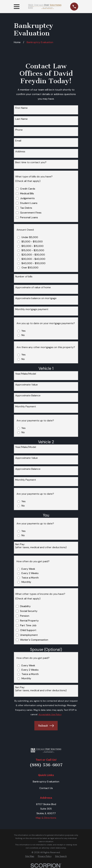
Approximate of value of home (33, 287)
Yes (24, 331)
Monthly (26, 582)
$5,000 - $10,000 (32, 242)
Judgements (27, 198)
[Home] (46, 750)
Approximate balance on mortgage (36, 298)
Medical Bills (27, 193)
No (23, 335)
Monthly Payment (26, 406)
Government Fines (31, 213)
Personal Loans (29, 217)
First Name (21, 108)
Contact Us (46, 788)
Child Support (28, 630)
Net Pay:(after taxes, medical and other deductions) (41, 546)
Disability (25, 606)
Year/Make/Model (26, 374)
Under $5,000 (30, 237)
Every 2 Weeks (30, 573)
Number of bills (24, 276)
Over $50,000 (30, 268)
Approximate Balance (28, 395)
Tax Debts (26, 208)
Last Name (21, 119)
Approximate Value (26, 385)
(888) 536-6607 (46, 765)
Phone (19, 130)
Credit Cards (28, 189)
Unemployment (29, 635)
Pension (25, 616)
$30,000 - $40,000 (33, 259)
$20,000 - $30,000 (33, 255)
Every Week (28, 569)
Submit (46, 726)
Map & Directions (46, 818)
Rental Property (29, 621)
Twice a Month (30, 578)
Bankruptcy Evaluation (46, 782)
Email (18, 141)
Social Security (29, 611)
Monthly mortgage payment (32, 309)
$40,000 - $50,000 (33, 263)
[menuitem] (30, 856)
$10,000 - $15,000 (33, 246)
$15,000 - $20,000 (33, 250)
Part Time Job (28, 625)
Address (20, 151)
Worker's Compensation (34, 640)
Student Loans (29, 203)
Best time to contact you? (31, 162)
